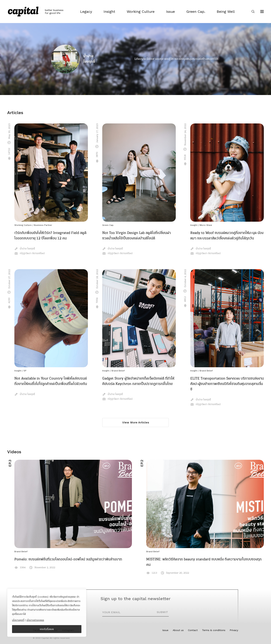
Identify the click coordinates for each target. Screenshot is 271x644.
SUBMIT (162, 612)
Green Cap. (108, 225)
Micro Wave (206, 225)
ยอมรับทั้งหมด (47, 629)
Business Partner (43, 225)
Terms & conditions (214, 630)
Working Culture (23, 225)
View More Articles (136, 422)
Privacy (234, 630)
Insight (194, 225)
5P (25, 371)
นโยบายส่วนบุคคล (35, 620)
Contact (193, 630)
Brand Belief (118, 371)
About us (178, 630)
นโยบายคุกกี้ (18, 620)
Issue (165, 630)
